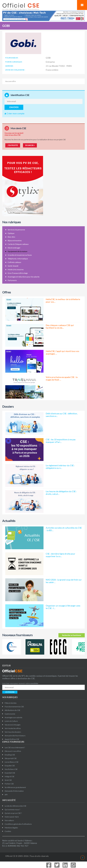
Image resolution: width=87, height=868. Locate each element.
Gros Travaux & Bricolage (18, 273)
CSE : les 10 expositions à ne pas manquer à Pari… (61, 441)
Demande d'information (14, 791)
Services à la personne (16, 230)
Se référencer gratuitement (15, 787)
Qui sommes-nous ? (12, 810)
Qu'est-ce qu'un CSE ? (13, 813)
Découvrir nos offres (13, 751)
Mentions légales (11, 828)
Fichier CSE (9, 784)
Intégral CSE (10, 776)
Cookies (8, 831)
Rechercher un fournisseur (72, 635)
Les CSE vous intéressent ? (15, 747)
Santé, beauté (13, 266)
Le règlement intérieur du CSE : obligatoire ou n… (60, 467)
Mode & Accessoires (16, 269)
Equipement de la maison (18, 251)
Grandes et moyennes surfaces (20, 255)
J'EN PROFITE (13, 145)
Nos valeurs (9, 820)
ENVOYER (14, 107)
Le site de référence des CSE (15, 806)
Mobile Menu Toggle (82, 5)
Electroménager (14, 248)
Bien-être (11, 237)
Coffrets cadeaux (14, 262)
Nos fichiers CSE (11, 769)
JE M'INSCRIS (10, 692)
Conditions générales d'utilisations (18, 824)
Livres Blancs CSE (12, 762)
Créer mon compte (14, 113)
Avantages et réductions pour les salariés (24, 277)
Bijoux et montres (15, 241)
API (6, 795)
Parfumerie (12, 280)
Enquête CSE (10, 766)
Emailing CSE (10, 755)
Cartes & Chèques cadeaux (18, 244)
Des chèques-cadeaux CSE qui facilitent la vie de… (60, 326)
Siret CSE (8, 780)
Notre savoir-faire (12, 817)
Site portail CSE (11, 758)
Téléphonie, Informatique (18, 259)
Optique (11, 233)
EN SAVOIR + (30, 145)
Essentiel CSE (10, 773)
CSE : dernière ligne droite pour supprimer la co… (60, 555)
